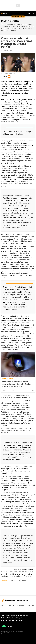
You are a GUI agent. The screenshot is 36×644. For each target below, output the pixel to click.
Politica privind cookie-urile (9, 620)
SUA (19, 581)
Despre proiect (6, 615)
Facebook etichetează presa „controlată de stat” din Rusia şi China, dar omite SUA (17, 384)
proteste (24, 581)
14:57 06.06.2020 (6, 50)
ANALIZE (13, 581)
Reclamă (4, 618)
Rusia (28, 606)
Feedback (22, 620)
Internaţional (7, 379)
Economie (21, 606)
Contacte (25, 615)
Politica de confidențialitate (15, 618)
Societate (12, 606)
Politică (4, 606)
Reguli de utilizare (16, 615)
